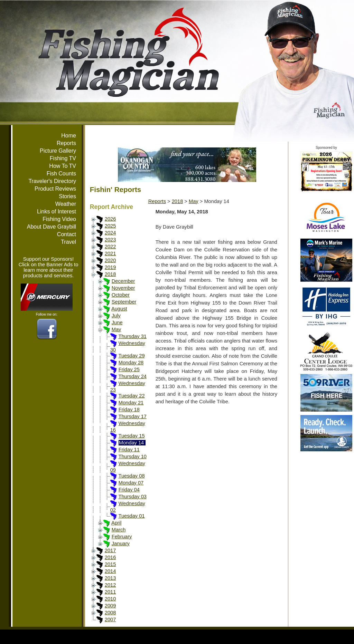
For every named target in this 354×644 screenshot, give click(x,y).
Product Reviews (55, 189)
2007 (110, 619)
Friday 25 (129, 369)
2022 (110, 247)
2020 (110, 260)
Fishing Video (59, 219)
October (121, 295)
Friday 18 (129, 410)
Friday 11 (129, 450)
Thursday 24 (132, 376)
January (121, 544)
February (122, 537)
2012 (110, 585)
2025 (110, 226)
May (117, 329)
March (119, 530)
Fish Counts (61, 174)
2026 (110, 219)
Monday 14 (132, 443)
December (123, 281)
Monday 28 (131, 363)
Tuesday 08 (131, 476)
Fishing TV (63, 158)
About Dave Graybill (52, 227)
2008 (110, 613)
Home (69, 136)
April (116, 523)
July (116, 316)
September (124, 302)
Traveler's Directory (52, 181)
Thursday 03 (132, 497)
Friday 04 (129, 490)
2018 (110, 274)
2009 (110, 606)
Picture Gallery (58, 151)
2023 (110, 240)
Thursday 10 (132, 456)
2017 (110, 550)
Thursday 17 (132, 416)
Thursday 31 (132, 336)
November (123, 288)
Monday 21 (131, 403)
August (119, 309)
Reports (66, 143)
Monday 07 (131, 483)
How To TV (63, 166)
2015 (110, 564)
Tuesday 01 (131, 516)
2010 (110, 599)
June (117, 323)
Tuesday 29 (131, 356)
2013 (110, 578)
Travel (68, 242)
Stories (67, 196)
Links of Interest (57, 212)
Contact (67, 234)
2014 (110, 571)
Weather (66, 204)
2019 (110, 267)
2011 (110, 592)
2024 (110, 233)
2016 (110, 557)
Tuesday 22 (131, 396)
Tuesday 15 (131, 436)
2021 (110, 253)
